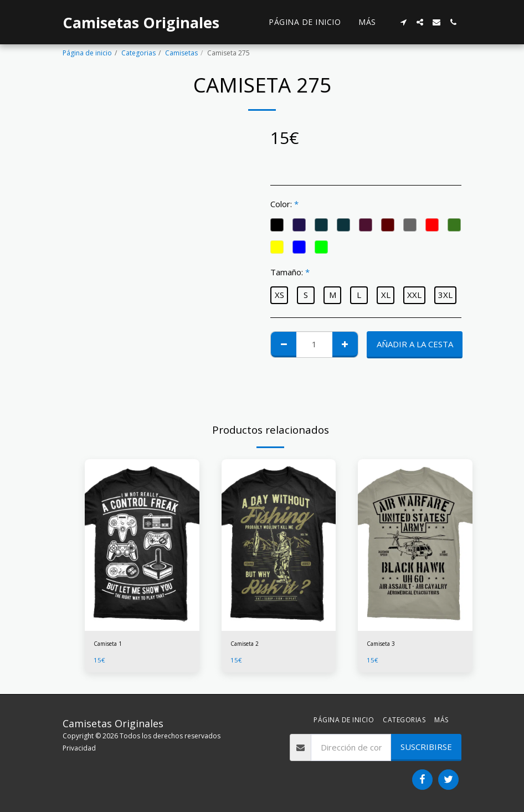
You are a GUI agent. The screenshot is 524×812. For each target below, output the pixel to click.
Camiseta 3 (384, 644)
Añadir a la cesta (415, 344)
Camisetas (181, 53)
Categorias (138, 53)
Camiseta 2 (248, 644)
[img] (142, 545)
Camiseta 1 (111, 644)
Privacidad (79, 748)
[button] (403, 22)
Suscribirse (426, 747)
